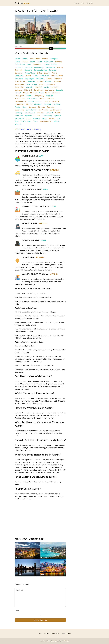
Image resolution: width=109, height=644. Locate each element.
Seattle (58, 113)
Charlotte (29, 67)
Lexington (19, 90)
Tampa (28, 118)
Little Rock (28, 90)
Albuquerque (35, 59)
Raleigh (18, 107)
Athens (18, 62)
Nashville (50, 96)
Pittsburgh (38, 104)
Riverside (42, 107)
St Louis (37, 116)
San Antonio (43, 110)
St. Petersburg (47, 116)
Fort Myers (19, 79)
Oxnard (47, 101)
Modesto (29, 96)
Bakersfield (48, 62)
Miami (48, 93)
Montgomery (39, 96)
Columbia (53, 70)
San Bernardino (56, 110)
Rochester (51, 107)
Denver (54, 73)
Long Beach (39, 90)
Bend (29, 64)
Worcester (19, 124)
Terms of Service (66, 634)
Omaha (31, 101)
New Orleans (20, 98)
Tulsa (58, 118)
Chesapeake (51, 67)
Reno (25, 107)
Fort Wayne (29, 79)
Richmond (32, 107)
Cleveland (28, 70)
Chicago (60, 67)
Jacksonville (51, 84)
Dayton (47, 73)
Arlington (54, 59)
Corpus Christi (30, 73)
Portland (47, 104)
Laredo (46, 87)
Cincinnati (19, 70)
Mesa (41, 93)
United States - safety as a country (28, 129)
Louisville (60, 90)
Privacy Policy (55, 634)
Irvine (28, 84)
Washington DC (46, 121)
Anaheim (45, 59)
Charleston (19, 67)
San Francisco (30, 113)
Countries (77, 3)
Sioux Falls (19, 116)
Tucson (52, 118)
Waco (36, 121)
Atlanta (25, 62)
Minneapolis (19, 96)
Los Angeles (50, 90)
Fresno (49, 79)
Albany (25, 59)
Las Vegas (54, 87)
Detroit (28, 76)
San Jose (40, 113)
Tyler (17, 121)
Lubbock (18, 93)
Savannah (49, 113)
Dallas (40, 73)
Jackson (42, 84)
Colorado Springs (40, 70)
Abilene (18, 59)
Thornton (36, 118)
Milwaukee (56, 93)
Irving (34, 84)
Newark (42, 98)
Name (17, 611)
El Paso (36, 76)
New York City (32, 98)
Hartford (40, 81)
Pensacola (55, 101)
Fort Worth (40, 79)
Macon (26, 93)
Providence (57, 104)
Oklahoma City (20, 101)
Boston (47, 64)
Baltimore (58, 62)
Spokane (28, 116)
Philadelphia (20, 104)
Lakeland (38, 87)
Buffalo (54, 64)
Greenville (31, 81)
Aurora (33, 62)
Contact (46, 634)
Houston (57, 81)
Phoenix (29, 104)
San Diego (19, 113)
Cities (83, 3)
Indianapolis (19, 84)
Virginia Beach (26, 121)
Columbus (19, 73)
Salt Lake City (31, 110)
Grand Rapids (20, 81)
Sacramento (19, 110)
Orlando (39, 101)
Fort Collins (45, 76)
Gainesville (58, 79)
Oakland (51, 98)
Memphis (34, 93)
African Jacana (54, 641)
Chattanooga (39, 67)
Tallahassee (19, 118)
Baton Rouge (20, 64)
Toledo (44, 118)
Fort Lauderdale (57, 76)
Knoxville (29, 87)
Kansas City (19, 87)
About (40, 634)
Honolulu (49, 81)
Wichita (57, 121)
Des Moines (19, 76)
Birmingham (37, 64)
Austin (40, 62)
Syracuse (58, 116)
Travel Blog (90, 3)
